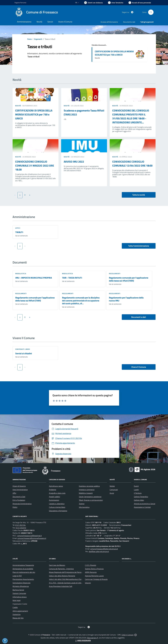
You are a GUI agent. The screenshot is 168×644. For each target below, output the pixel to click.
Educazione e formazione (58, 511)
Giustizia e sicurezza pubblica (89, 486)
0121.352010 (21, 528)
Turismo (82, 504)
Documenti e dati (139, 317)
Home (29, 39)
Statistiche (17, 614)
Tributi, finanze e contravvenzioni (91, 500)
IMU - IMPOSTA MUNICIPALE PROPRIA (34, 278)
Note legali (17, 600)
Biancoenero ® (93, 638)
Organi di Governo (19, 486)
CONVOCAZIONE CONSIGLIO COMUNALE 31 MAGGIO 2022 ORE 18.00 (35, 166)
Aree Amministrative (20, 490)
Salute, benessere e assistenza (90, 497)
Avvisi (112, 493)
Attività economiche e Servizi (145, 504)
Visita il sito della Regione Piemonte (62, 576)
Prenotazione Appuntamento (23, 579)
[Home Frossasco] (36, 12)
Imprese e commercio (87, 490)
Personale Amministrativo (22, 504)
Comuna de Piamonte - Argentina (61, 569)
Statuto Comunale (19, 593)
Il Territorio (138, 493)
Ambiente (53, 490)
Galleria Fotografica (141, 497)
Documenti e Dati (19, 497)
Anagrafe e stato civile (57, 493)
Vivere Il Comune (139, 367)
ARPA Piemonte (91, 572)
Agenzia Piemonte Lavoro (94, 576)
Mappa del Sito (18, 618)
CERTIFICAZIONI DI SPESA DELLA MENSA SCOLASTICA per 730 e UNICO (114, 53)
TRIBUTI (19, 232)
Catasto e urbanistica (57, 504)
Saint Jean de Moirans (57, 565)
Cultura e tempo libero (57, 507)
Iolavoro (88, 583)
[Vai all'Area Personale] (140, 3)
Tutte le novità (139, 195)
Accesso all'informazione (109, 22)
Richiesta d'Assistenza (21, 586)
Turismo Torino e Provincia (94, 569)
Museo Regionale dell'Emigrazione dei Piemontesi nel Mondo (71, 572)
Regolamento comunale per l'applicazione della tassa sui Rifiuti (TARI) (35, 299)
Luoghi (136, 490)
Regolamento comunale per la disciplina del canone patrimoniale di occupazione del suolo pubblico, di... (81, 301)
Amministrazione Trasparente (23, 565)
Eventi (136, 486)
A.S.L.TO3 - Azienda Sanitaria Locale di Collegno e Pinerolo (70, 583)
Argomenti (38, 39)
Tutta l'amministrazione (139, 246)
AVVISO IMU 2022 (74, 162)
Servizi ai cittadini (24, 353)
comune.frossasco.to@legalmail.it (30, 536)
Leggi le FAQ (17, 576)
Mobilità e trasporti (86, 493)
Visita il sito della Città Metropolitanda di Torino (66, 579)
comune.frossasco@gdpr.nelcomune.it (104, 549)
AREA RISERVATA (83, 640)
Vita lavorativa (84, 507)
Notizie (112, 486)
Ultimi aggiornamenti (20, 611)
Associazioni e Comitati (142, 507)
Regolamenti (115, 274)
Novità (18, 106)
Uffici (18, 228)
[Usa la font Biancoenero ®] (93, 3)
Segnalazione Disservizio (22, 583)
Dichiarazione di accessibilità (23, 569)
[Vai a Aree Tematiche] (116, 3)
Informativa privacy (20, 597)
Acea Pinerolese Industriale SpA (61, 586)
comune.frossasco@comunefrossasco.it (32, 538)
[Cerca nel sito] (151, 12)
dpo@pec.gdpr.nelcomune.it (99, 551)
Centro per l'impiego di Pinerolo (96, 579)
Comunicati (114, 490)
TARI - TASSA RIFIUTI (72, 278)
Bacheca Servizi (18, 590)
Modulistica (21, 274)
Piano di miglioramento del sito (24, 572)
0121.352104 (20, 525)
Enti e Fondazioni (19, 500)
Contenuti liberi (23, 349)
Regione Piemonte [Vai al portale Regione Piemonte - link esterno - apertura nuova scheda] (20, 3)
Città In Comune (128, 635)
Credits (15, 607)
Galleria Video (139, 500)
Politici (15, 507)
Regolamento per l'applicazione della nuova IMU (126, 299)
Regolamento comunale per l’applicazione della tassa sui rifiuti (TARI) (129, 279)
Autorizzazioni (54, 500)
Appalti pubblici (54, 497)
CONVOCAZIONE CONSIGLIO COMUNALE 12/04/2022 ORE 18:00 (132, 164)
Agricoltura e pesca (56, 486)
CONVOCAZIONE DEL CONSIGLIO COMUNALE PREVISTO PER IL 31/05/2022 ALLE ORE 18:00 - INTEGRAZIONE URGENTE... (131, 116)
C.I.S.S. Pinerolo (91, 565)
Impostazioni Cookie (20, 604)
